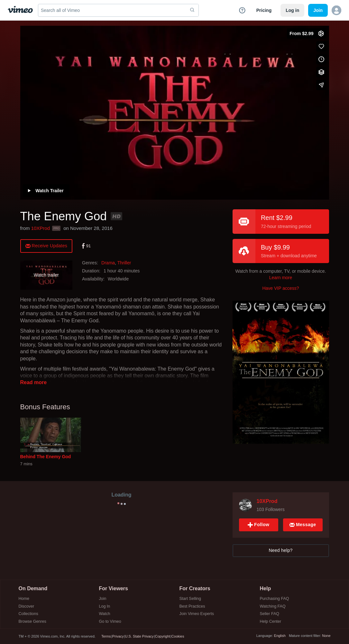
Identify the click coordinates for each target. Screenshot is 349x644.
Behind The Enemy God (46, 457)
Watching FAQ (273, 606)
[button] (336, 10)
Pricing (264, 10)
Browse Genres (32, 622)
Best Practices (192, 606)
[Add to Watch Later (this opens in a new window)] (321, 59)
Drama (108, 263)
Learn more (281, 278)
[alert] (46, 246)
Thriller (124, 263)
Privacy (118, 636)
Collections (28, 614)
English (280, 636)
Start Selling (190, 599)
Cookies (178, 636)
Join (103, 599)
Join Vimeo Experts (197, 614)
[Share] (321, 85)
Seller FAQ (270, 614)
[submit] (192, 10)
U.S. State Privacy (139, 636)
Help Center (271, 622)
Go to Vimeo (110, 622)
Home (24, 599)
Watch (105, 614)
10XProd (41, 228)
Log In (105, 606)
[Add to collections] (321, 72)
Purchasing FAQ (275, 599)
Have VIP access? (280, 288)
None (326, 636)
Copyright (163, 636)
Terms (106, 636)
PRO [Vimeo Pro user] (56, 228)
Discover (27, 606)
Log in (292, 10)
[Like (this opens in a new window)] (321, 46)
